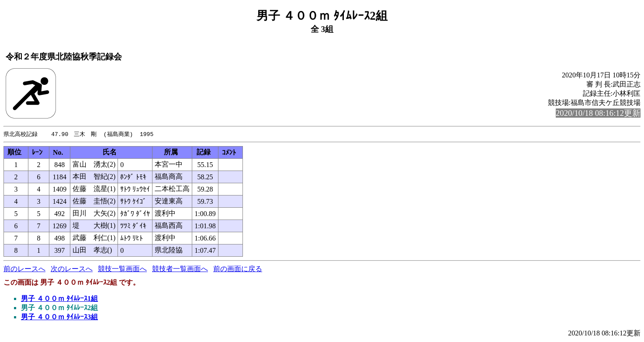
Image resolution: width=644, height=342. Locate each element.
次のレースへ (72, 269)
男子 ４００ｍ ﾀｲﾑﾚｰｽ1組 (59, 299)
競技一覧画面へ (122, 269)
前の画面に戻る (238, 269)
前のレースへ (24, 269)
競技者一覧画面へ (180, 269)
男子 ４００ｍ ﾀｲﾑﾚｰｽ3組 (59, 317)
